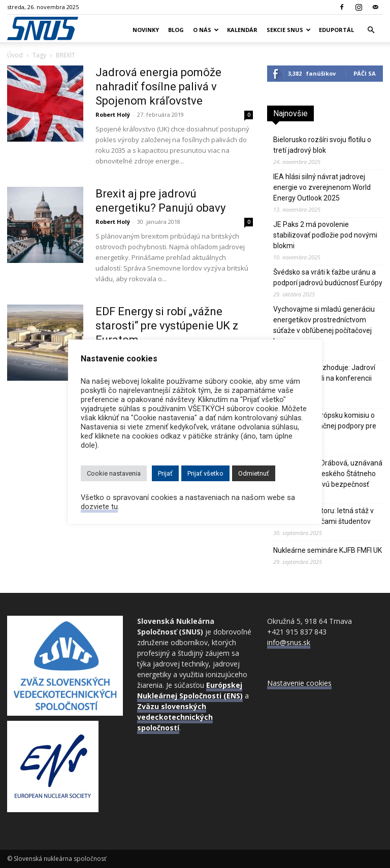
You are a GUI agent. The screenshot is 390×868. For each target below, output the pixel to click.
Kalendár (242, 30)
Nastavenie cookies (299, 683)
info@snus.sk (289, 642)
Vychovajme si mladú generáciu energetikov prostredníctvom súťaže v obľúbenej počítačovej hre (324, 325)
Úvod (15, 55)
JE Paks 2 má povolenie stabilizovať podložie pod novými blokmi (325, 235)
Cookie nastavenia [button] (114, 473)
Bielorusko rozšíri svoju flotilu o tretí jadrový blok (322, 145)
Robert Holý (113, 114)
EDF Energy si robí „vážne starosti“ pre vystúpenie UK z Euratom (167, 326)
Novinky (146, 30)
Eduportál (336, 30)
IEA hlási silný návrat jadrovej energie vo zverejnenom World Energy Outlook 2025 (322, 187)
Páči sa (365, 73)
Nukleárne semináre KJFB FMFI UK (328, 550)
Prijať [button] (165, 473)
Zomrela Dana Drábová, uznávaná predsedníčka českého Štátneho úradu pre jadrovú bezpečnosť (328, 474)
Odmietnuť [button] (254, 473)
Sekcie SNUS (289, 30)
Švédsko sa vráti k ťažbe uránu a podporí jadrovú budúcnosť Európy (328, 277)
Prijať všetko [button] (205, 473)
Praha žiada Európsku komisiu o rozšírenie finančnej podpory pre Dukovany (325, 426)
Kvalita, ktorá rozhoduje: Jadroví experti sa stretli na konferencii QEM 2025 (324, 378)
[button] (371, 30)
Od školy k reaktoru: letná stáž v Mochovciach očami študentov (323, 516)
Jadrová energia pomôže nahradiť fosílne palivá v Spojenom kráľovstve (158, 87)
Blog (176, 30)
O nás (206, 30)
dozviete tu (99, 507)
